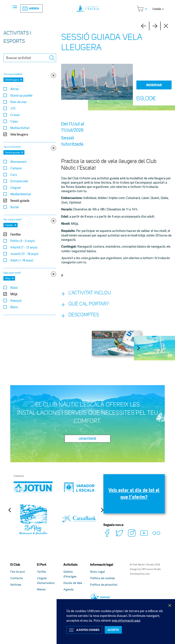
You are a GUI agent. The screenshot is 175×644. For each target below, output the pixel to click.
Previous (11, 517)
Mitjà (14, 294)
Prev (155, 26)
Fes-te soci (18, 571)
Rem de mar (19, 102)
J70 (13, 109)
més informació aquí (126, 618)
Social (14, 207)
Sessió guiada (20, 201)
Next (144, 26)
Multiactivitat (20, 128)
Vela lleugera (19, 135)
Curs (14, 175)
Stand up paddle (21, 96)
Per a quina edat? (30, 220)
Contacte (17, 578)
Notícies (16, 584)
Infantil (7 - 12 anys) (24, 248)
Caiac (14, 122)
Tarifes (42, 571)
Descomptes (84, 322)
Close (166, 26)
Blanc (14, 307)
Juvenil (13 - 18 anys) (24, 254)
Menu (19, 9)
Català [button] (157, 9)
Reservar (154, 85)
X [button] (170, 603)
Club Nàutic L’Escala (87, 9)
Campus (16, 168)
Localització (87, 446)
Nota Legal (98, 571)
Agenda (42, 9)
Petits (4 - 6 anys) (23, 241)
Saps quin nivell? (30, 273)
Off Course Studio (151, 569)
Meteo (42, 589)
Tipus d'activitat (30, 147)
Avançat (16, 301)
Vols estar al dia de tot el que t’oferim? (134, 503)
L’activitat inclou (91, 295)
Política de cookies (103, 578)
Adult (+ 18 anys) (22, 261)
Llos (147, 574)
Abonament (18, 162)
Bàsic (14, 288)
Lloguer (16, 188)
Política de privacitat (105, 584)
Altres (15, 89)
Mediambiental (21, 194)
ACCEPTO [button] (123, 629)
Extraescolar (19, 181)
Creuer (15, 115)
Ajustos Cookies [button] (92, 629)
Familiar (16, 235)
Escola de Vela (73, 583)
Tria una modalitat (30, 74)
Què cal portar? (90, 308)
